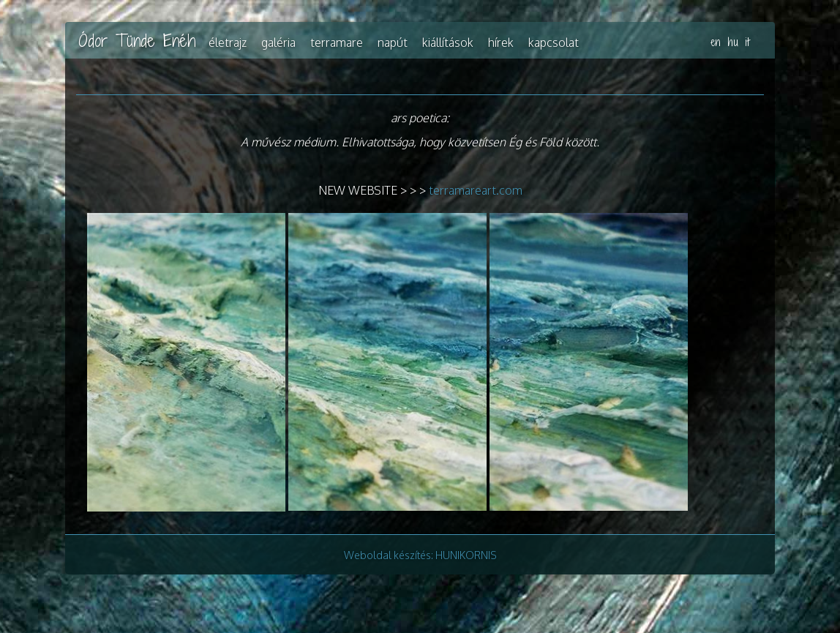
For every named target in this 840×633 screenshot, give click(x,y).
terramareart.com (476, 190)
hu (733, 42)
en (716, 42)
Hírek (501, 42)
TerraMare (337, 42)
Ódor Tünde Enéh (137, 40)
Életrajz (228, 42)
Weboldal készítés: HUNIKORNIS (420, 555)
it (747, 42)
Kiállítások (448, 42)
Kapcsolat (554, 42)
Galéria (278, 42)
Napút (393, 42)
